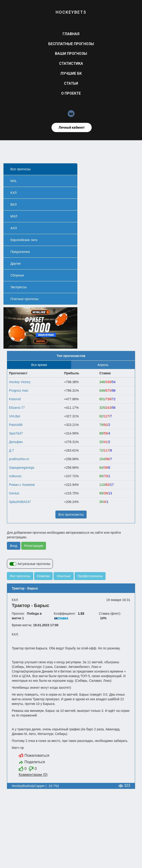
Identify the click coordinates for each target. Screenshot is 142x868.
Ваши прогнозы (71, 54)
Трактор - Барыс (25, 588)
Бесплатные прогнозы (71, 44)
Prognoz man (19, 391)
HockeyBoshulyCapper (28, 786)
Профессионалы (90, 576)
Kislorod (15, 399)
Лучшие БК (71, 73)
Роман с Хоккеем (22, 485)
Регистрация (34, 546)
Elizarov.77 (17, 408)
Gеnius (14, 493)
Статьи (71, 83)
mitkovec (15, 476)
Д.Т (12, 450)
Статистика (71, 64)
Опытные (64, 576)
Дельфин (16, 442)
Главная (71, 34)
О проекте (71, 93)
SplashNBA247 (20, 502)
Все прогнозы (20, 576)
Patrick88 (16, 425)
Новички (43, 576)
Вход (14, 546)
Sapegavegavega (22, 468)
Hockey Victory (20, 382)
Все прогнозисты (71, 515)
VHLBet (15, 416)
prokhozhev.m (19, 459)
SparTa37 (16, 433)
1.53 (81, 614)
